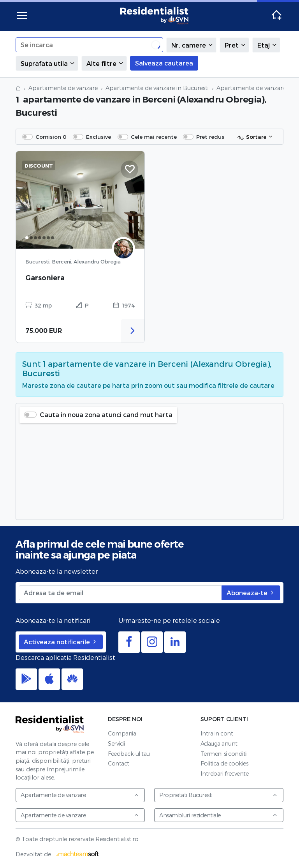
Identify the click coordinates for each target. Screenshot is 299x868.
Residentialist (50, 724)
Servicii (116, 743)
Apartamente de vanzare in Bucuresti (157, 88)
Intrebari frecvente (225, 773)
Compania (122, 733)
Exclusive (98, 137)
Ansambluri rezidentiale (218, 815)
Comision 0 (51, 137)
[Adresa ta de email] (120, 593)
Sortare (252, 137)
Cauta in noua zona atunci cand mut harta (106, 415)
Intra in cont (217, 733)
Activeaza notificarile (61, 642)
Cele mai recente (154, 137)
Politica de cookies (224, 763)
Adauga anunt (219, 743)
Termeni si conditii (224, 754)
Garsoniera (45, 278)
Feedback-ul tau (129, 754)
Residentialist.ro (155, 16)
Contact (119, 763)
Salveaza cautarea (164, 63)
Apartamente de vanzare (63, 88)
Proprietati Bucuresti (218, 795)
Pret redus (210, 137)
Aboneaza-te (251, 593)
